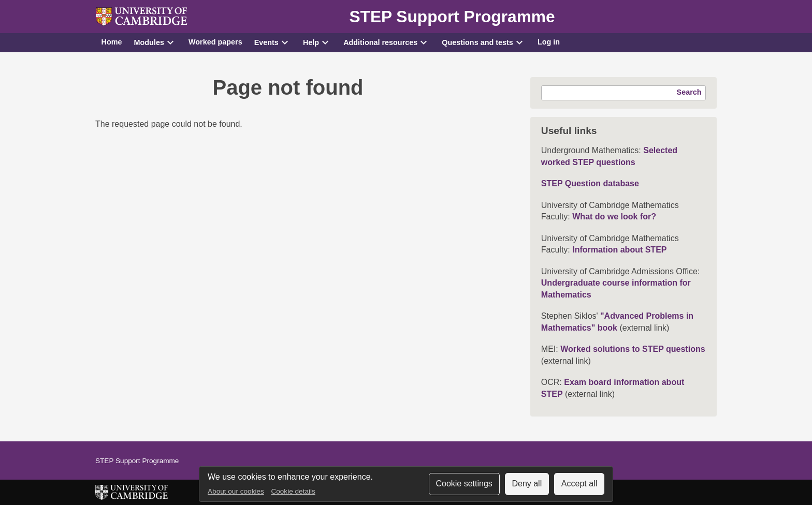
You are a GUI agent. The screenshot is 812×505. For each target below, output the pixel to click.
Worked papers (215, 42)
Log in (549, 42)
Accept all (579, 484)
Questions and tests (477, 42)
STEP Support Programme (452, 17)
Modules (149, 42)
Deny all (527, 484)
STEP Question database (590, 183)
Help (311, 42)
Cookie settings (464, 484)
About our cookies (236, 491)
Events (266, 42)
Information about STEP (619, 250)
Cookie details (293, 491)
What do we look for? (614, 217)
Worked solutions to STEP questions (633, 349)
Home (112, 42)
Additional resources (380, 42)
